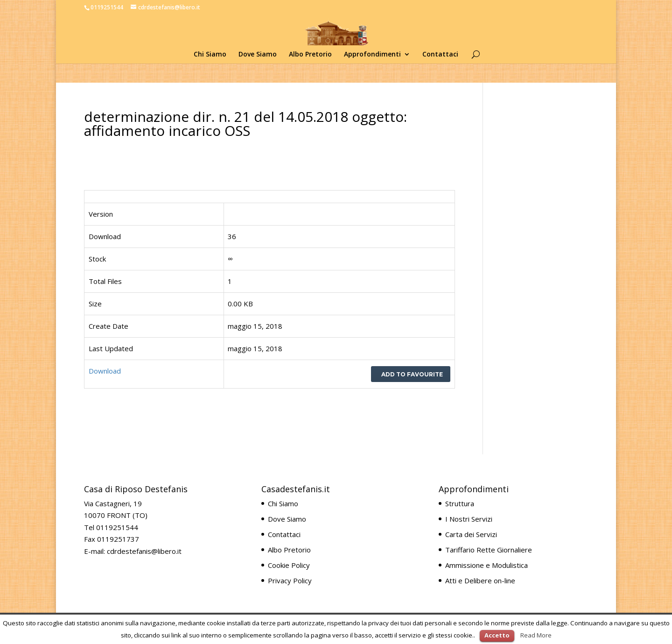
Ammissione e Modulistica (486, 565)
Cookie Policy (289, 565)
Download (105, 371)
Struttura (460, 503)
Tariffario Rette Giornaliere (489, 550)
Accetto (497, 635)
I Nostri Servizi (469, 519)
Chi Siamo (210, 55)
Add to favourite (411, 374)
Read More (536, 635)
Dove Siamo (258, 55)
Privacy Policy (290, 580)
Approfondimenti (372, 55)
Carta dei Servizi (471, 534)
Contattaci (440, 55)
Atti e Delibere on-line (480, 580)
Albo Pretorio (310, 55)
